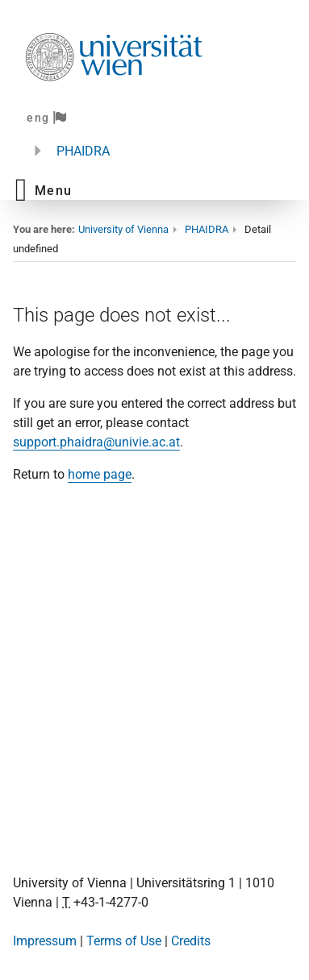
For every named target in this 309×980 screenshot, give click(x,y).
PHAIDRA (83, 151)
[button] (44, 190)
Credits (191, 941)
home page (100, 474)
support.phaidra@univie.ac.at (96, 442)
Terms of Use (124, 941)
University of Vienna (123, 229)
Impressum (45, 941)
